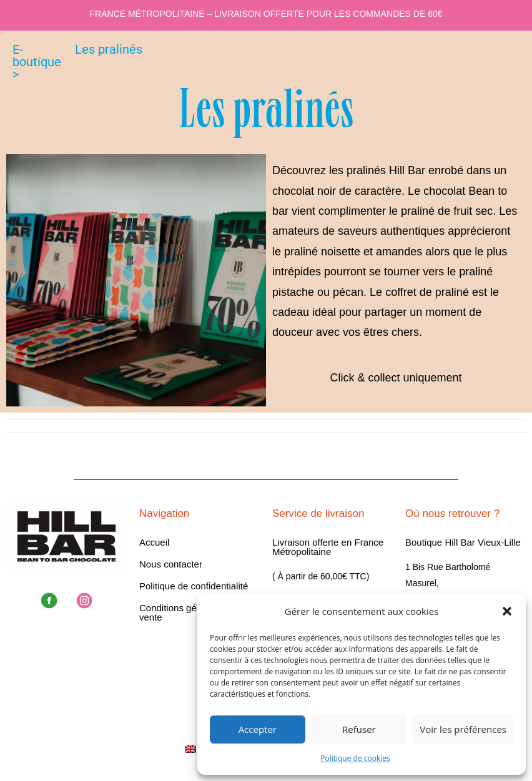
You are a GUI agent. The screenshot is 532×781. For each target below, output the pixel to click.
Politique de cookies (355, 758)
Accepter (258, 729)
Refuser (359, 729)
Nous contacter (171, 564)
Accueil (154, 542)
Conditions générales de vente (190, 612)
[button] (507, 611)
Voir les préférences (463, 729)
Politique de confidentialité (194, 586)
